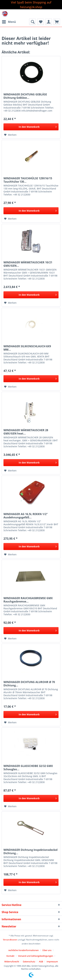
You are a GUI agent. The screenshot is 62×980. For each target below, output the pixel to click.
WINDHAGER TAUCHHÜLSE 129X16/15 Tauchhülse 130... (28, 180)
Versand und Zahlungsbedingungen (36, 956)
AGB (41, 962)
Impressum (52, 962)
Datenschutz (29, 962)
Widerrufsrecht (12, 962)
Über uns (47, 950)
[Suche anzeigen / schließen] (32, 22)
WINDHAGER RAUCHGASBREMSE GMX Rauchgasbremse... (28, 600)
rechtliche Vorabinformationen (23, 950)
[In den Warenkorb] (31, 127)
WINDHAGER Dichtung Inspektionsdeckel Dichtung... (31, 851)
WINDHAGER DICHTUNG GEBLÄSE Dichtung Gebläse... (25, 96)
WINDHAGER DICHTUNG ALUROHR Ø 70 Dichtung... (29, 684)
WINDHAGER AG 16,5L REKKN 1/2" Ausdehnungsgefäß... (26, 516)
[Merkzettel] (41, 22)
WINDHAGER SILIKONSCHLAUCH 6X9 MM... (27, 348)
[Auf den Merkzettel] (10, 135)
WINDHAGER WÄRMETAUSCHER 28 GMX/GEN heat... (26, 432)
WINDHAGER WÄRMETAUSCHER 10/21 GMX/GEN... (28, 264)
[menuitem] (9, 22)
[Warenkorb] (57, 22)
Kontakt (10, 956)
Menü (9, 21)
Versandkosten (10, 940)
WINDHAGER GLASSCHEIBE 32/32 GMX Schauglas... (28, 768)
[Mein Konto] (49, 22)
